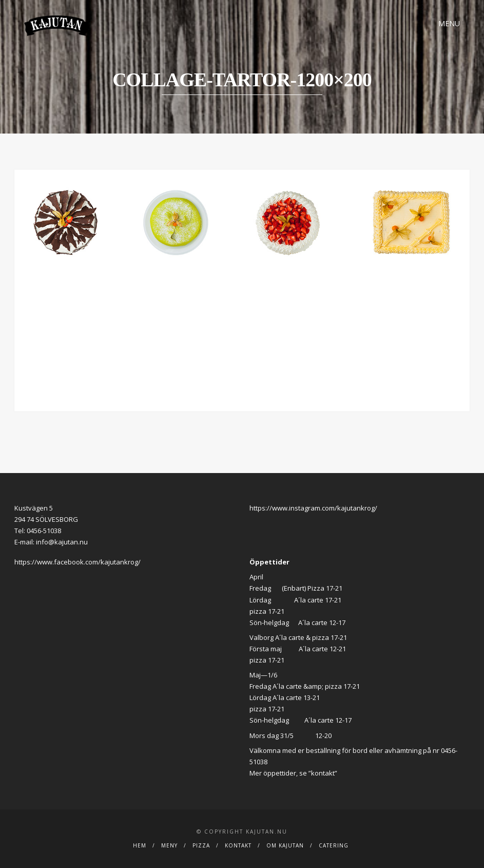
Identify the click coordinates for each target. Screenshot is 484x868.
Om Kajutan (285, 845)
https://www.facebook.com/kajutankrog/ (78, 562)
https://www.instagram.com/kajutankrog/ (313, 508)
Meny (169, 845)
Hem (140, 845)
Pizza (201, 845)
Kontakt (238, 845)
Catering (334, 845)
